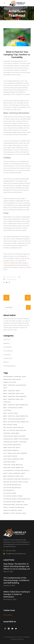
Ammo (6, 340)
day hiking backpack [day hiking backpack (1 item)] (12, 445)
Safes (5, 362)
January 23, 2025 (9, 585)
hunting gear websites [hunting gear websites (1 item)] (14, 468)
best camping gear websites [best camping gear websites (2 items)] (16, 405)
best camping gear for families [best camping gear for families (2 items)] (13, 401)
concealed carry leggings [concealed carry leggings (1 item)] (15, 442)
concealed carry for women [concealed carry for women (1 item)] (16, 439)
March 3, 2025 (8, 572)
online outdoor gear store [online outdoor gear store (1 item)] (16, 482)
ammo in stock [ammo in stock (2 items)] (10, 382)
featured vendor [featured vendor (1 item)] (11, 450)
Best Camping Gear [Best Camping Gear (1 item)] (12, 391)
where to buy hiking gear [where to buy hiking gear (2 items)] (15, 513)
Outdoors (6, 358)
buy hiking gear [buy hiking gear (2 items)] (10, 425)
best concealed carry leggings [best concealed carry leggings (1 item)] (13, 409)
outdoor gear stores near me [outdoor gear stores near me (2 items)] (17, 499)
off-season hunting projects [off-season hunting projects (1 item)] (17, 479)
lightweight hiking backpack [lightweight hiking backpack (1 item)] (16, 470)
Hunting (6, 355)
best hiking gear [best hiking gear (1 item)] (11, 413)
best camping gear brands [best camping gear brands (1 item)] (15, 396)
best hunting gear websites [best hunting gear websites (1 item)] (16, 416)
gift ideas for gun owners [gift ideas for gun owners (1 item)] (15, 453)
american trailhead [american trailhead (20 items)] (12, 379)
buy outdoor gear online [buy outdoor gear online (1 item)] (15, 430)
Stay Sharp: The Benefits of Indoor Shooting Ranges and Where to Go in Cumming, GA (17, 566)
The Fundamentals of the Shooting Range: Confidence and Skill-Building (16, 580)
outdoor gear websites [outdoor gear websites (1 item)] (14, 502)
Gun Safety (7, 351)
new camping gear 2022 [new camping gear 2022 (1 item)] (14, 476)
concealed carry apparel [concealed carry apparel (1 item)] (15, 436)
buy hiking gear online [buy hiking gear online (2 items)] (14, 428)
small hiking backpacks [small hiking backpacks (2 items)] (14, 507)
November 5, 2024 (10, 599)
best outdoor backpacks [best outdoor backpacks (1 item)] (14, 419)
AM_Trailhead (8, 615)
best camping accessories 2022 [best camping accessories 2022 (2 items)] (15, 386)
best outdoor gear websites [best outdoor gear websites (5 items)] (16, 422)
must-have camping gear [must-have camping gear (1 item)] (14, 473)
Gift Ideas (6, 347)
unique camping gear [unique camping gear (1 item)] (13, 510)
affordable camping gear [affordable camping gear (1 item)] (15, 377)
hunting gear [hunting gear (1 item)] (9, 462)
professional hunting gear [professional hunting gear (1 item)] (16, 505)
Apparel (6, 343)
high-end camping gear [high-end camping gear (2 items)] (14, 459)
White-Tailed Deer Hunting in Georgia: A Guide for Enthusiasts (17, 594)
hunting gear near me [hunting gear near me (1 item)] (13, 465)
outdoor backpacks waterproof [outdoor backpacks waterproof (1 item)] (12, 489)
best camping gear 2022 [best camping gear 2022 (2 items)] (14, 394)
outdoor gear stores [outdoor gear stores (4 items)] (13, 496)
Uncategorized (11, 279)
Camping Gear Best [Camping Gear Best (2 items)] (12, 433)
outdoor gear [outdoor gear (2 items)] (10, 493)
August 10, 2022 (10, 277)
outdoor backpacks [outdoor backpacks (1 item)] (12, 485)
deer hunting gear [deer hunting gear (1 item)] (12, 448)
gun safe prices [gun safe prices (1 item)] (10, 456)
